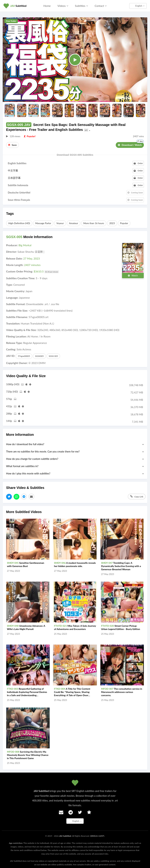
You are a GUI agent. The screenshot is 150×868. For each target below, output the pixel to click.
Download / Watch (131, 144)
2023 (112, 223)
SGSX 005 (53, 356)
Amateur (74, 223)
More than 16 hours (94, 223)
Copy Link (137, 496)
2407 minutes (32, 265)
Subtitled (18, 6)
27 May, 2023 (32, 258)
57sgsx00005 (24, 356)
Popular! (30, 136)
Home (47, 6)
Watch (133, 275)
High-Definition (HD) (19, 223)
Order (138, 163)
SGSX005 (39, 356)
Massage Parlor (43, 223)
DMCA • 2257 (97, 836)
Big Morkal (25, 245)
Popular (124, 223)
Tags (10, 214)
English (140, 6)
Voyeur (60, 223)
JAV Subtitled (65, 836)
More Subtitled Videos (24, 512)
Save (12, 145)
